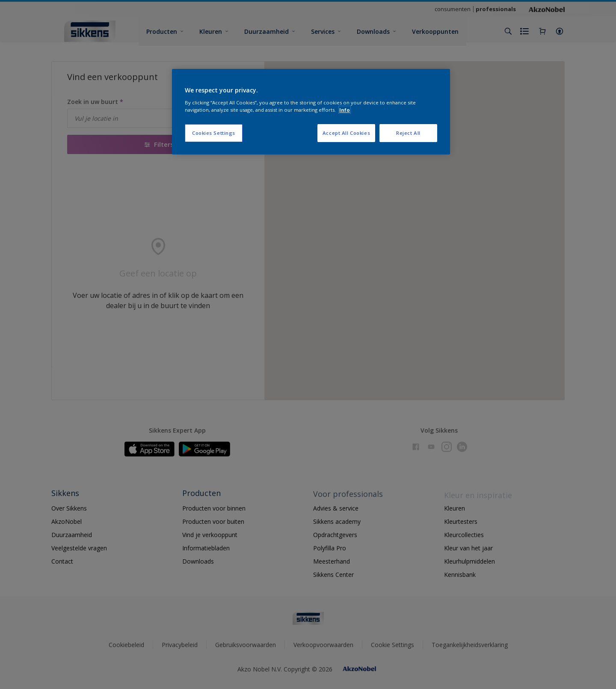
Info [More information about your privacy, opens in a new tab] (345, 110)
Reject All (408, 133)
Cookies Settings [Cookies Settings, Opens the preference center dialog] (214, 133)
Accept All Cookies (346, 133)
